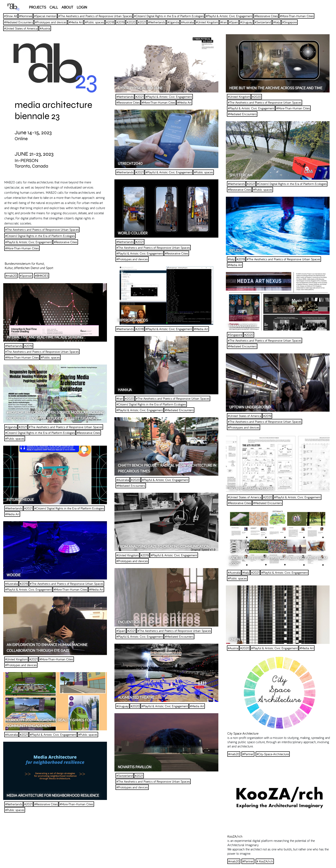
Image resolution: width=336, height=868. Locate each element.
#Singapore (289, 22)
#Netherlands (157, 22)
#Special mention (45, 16)
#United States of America (21, 28)
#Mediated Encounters (18, 22)
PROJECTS (37, 7)
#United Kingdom (207, 22)
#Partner (248, 754)
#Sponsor (26, 276)
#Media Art (76, 22)
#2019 (120, 22)
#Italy (277, 22)
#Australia (187, 22)
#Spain (234, 22)
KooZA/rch (235, 836)
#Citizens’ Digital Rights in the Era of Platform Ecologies (169, 16)
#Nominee (26, 16)
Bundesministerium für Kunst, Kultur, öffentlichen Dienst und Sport (29, 266)
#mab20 (11, 276)
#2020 (131, 22)
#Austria (45, 28)
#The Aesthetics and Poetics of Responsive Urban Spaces (95, 16)
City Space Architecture (243, 733)
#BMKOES (42, 276)
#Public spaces (94, 22)
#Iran (224, 22)
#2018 (110, 22)
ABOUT (67, 7)
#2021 (142, 22)
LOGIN (82, 7)
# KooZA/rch (265, 861)
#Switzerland (263, 22)
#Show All (10, 16)
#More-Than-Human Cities (297, 16)
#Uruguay (246, 22)
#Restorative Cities (266, 16)
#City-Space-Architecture (273, 754)
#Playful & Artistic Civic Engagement (229, 16)
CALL (54, 7)
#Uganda (173, 22)
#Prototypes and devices (51, 22)
